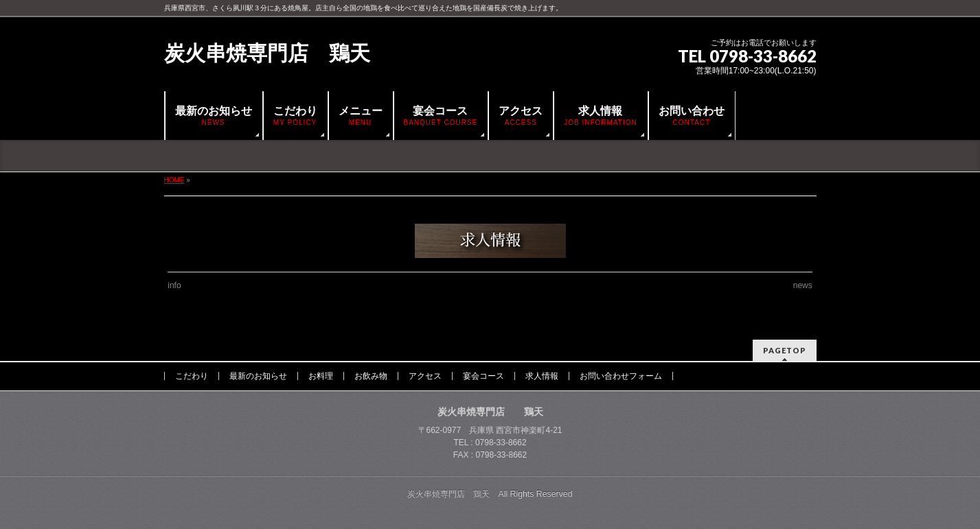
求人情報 (542, 376)
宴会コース (483, 376)
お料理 (321, 376)
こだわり (192, 376)
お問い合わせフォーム (621, 376)
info (174, 285)
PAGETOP (785, 350)
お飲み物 (371, 376)
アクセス (425, 376)
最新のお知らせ (258, 376)
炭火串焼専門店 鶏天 (267, 53)
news (803, 285)
